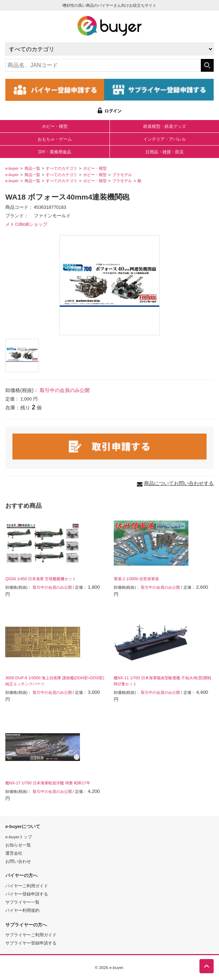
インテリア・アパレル (165, 139)
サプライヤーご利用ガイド (31, 935)
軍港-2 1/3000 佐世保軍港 (136, 579)
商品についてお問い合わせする (179, 483)
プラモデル (122, 175)
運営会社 (14, 853)
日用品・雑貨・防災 (165, 152)
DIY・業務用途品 (55, 152)
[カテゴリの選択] (109, 49)
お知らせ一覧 (18, 845)
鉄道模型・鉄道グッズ (165, 126)
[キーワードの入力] (103, 65)
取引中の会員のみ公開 (65, 390)
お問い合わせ (18, 861)
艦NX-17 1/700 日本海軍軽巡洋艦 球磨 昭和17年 (48, 783)
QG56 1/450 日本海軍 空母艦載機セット (41, 579)
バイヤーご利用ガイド (27, 886)
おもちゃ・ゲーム (55, 139)
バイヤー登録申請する (27, 894)
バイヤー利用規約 (22, 910)
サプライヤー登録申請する (31, 943)
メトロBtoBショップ (26, 224)
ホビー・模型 (55, 126)
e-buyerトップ (19, 837)
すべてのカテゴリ (62, 168)
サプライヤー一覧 (22, 902)
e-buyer (12, 168)
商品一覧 (32, 168)
